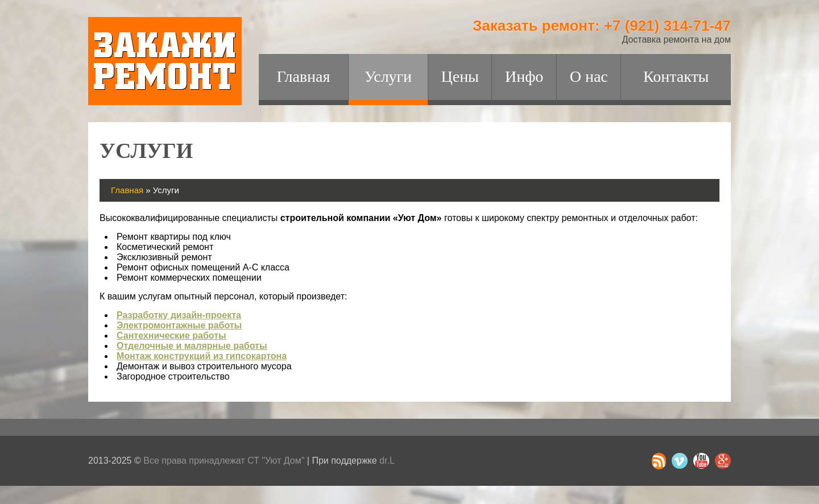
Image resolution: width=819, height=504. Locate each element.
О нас (589, 76)
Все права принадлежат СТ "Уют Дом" (224, 461)
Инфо (524, 76)
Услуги (388, 76)
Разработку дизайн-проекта (179, 315)
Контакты (676, 76)
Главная (303, 76)
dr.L (387, 461)
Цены (460, 76)
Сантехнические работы (171, 336)
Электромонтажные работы (179, 325)
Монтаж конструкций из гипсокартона (202, 356)
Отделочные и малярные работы (192, 346)
